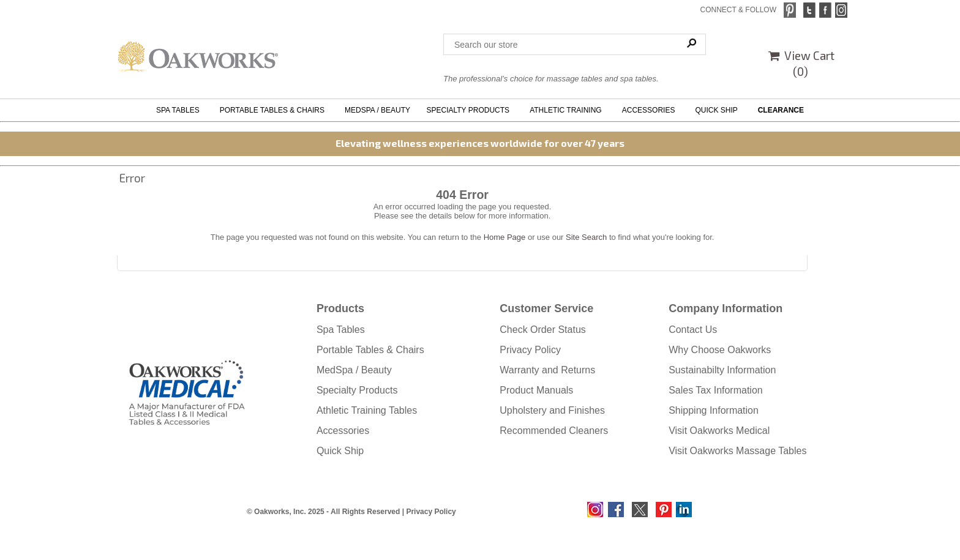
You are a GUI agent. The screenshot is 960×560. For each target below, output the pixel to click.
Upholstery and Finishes (552, 410)
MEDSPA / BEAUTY (377, 110)
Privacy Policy (530, 350)
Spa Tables (341, 330)
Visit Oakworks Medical (719, 431)
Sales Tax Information (716, 390)
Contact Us (693, 330)
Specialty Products (357, 390)
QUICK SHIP (718, 110)
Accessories (343, 431)
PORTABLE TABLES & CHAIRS (274, 110)
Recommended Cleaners (554, 431)
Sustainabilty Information (722, 370)
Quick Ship (340, 451)
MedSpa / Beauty (354, 370)
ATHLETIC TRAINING (568, 110)
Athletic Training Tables (367, 410)
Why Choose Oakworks (720, 350)
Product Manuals (536, 390)
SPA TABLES (180, 110)
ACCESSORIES (651, 110)
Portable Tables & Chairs (370, 350)
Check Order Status (543, 330)
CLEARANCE (781, 110)
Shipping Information (714, 410)
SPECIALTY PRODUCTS (470, 110)
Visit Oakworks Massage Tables (737, 451)
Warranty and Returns (547, 370)
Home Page (505, 237)
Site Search (586, 237)
